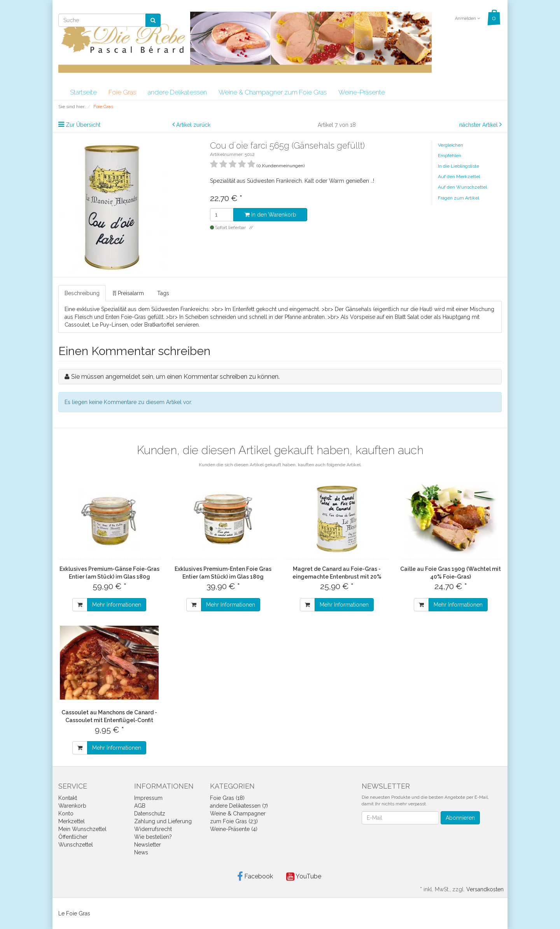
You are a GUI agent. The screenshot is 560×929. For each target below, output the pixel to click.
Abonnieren (460, 818)
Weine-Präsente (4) (234, 829)
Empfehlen (450, 156)
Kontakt (68, 798)
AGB (140, 806)
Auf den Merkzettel (459, 177)
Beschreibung (82, 293)
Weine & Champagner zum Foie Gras (273, 92)
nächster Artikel (479, 125)
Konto (66, 814)
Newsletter (148, 845)
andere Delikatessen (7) (239, 806)
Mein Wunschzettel (82, 829)
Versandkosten (485, 889)
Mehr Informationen (117, 605)
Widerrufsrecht (153, 829)
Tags (163, 293)
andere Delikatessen (177, 92)
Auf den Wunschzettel (462, 187)
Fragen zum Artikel (458, 198)
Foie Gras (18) (227, 798)
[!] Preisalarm (128, 293)
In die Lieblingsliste (458, 166)
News (141, 852)
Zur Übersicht (83, 125)
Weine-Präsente (362, 92)
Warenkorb (72, 806)
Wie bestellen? (153, 837)
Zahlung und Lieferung (163, 821)
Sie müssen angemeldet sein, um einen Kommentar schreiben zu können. (175, 377)
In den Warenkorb (270, 215)
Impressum (148, 798)
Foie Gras (122, 92)
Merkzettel (72, 821)
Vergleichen (451, 145)
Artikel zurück (193, 125)
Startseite (83, 92)
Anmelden (467, 18)
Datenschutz (150, 814)
